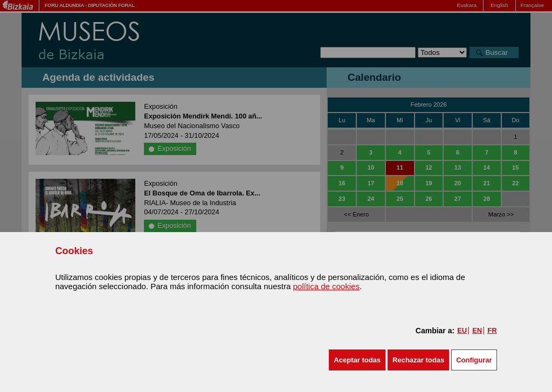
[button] (357, 360)
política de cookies (326, 286)
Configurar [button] (474, 360)
